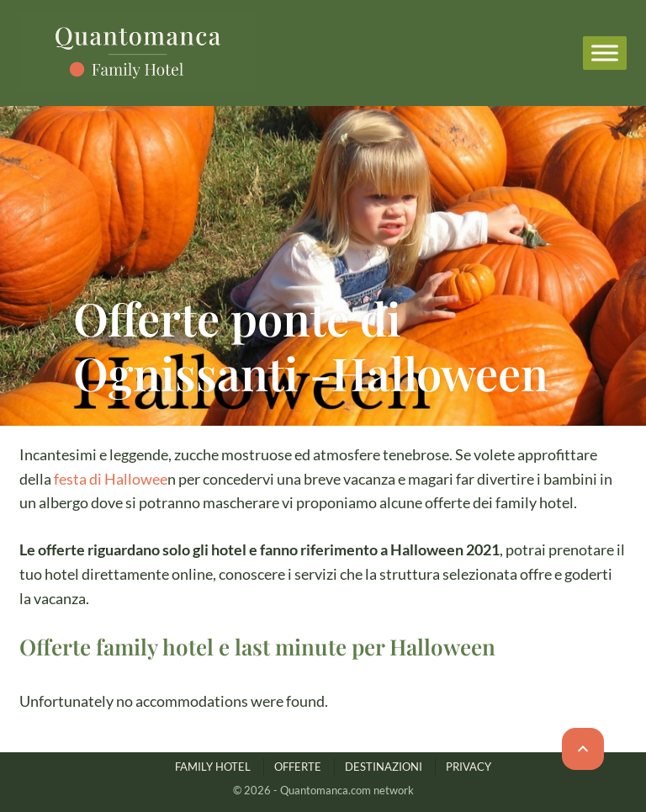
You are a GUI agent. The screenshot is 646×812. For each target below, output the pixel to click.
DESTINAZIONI (384, 767)
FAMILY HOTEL (213, 767)
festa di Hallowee (111, 479)
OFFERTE (298, 767)
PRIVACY (469, 767)
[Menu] (605, 53)
